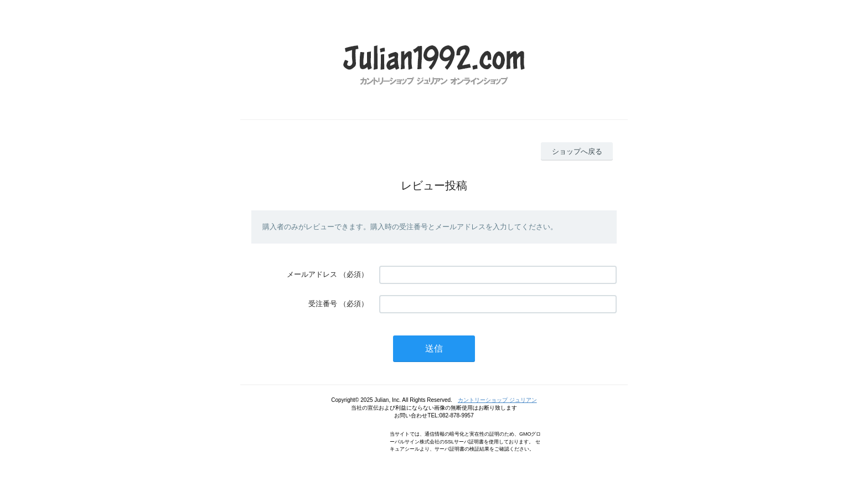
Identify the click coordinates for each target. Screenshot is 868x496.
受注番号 (323, 304)
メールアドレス (312, 274)
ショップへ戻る (577, 151)
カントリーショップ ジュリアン (497, 400)
